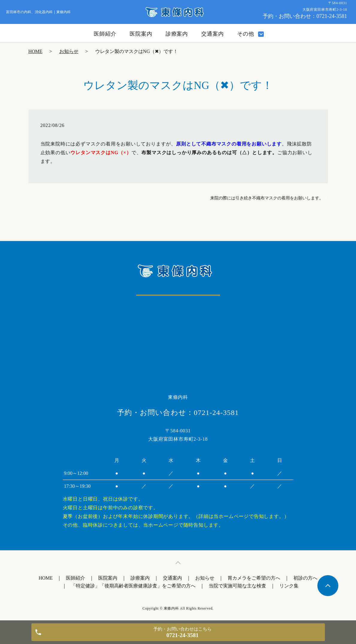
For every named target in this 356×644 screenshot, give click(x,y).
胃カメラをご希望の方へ (254, 578)
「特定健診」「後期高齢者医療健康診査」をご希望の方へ (133, 586)
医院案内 (141, 34)
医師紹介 (105, 34)
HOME (35, 51)
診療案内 (177, 34)
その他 (246, 34)
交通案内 (213, 34)
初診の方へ (305, 578)
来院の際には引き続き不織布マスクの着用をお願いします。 (267, 198)
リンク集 (289, 586)
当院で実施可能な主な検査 (237, 586)
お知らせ (69, 51)
